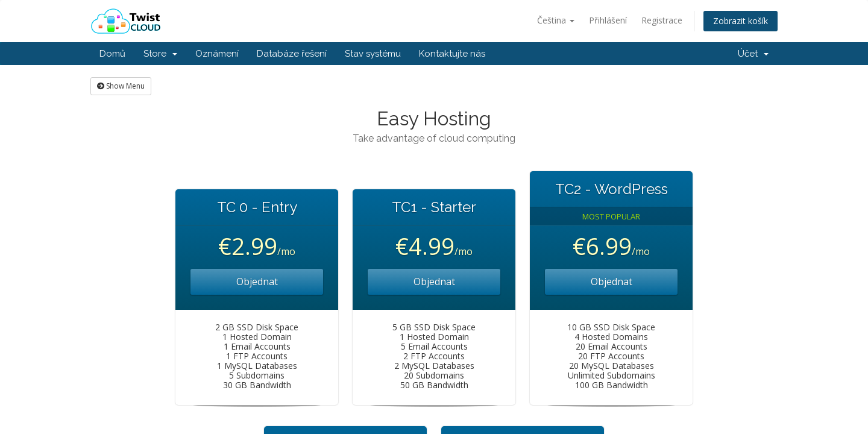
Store (160, 54)
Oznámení (217, 54)
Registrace (662, 20)
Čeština (556, 20)
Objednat (257, 281)
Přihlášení (608, 20)
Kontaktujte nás (452, 54)
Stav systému (373, 54)
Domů (112, 54)
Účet (753, 54)
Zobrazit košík (741, 21)
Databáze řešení (292, 54)
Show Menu (121, 86)
